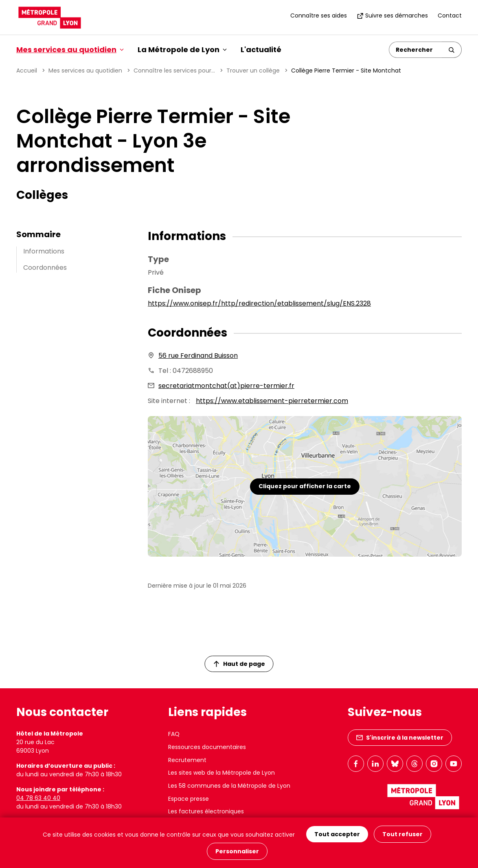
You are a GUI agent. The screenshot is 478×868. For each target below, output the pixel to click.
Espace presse (189, 799)
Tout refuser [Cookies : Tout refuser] (402, 834)
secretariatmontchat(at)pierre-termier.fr (226, 386)
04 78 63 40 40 (38, 798)
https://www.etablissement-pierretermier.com (272, 401)
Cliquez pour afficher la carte (305, 486)
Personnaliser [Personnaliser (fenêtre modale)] (237, 851)
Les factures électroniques (206, 811)
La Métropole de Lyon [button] (182, 50)
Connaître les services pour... (174, 70)
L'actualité (261, 50)
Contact (450, 15)
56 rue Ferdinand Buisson (198, 356)
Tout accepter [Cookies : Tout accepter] (337, 834)
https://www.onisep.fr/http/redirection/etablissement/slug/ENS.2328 (259, 303)
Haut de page (239, 664)
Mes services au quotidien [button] (70, 50)
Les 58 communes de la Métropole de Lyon (229, 786)
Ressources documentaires (207, 747)
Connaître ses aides (319, 15)
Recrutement (187, 760)
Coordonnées (45, 268)
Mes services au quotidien (85, 70)
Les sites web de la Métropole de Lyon (221, 773)
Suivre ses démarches (392, 15)
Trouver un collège (253, 70)
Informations (44, 251)
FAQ (174, 734)
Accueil (27, 70)
